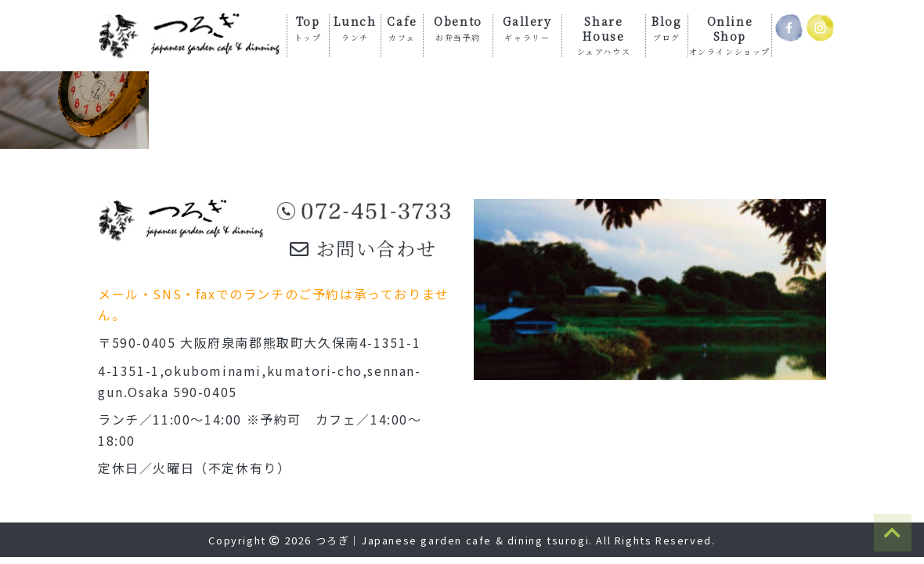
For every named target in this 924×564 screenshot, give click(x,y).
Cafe (402, 28)
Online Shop (730, 35)
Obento (458, 28)
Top (308, 28)
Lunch (355, 28)
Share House (604, 35)
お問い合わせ (363, 248)
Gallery (527, 28)
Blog (666, 28)
